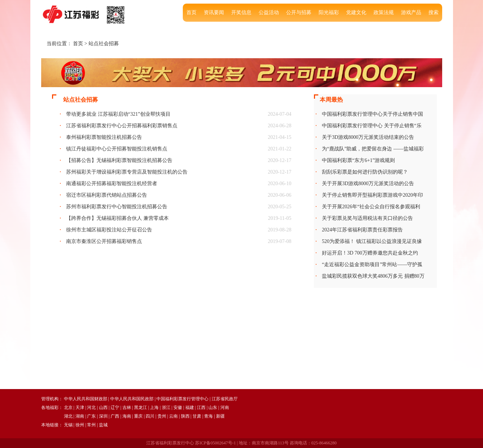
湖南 (80, 416)
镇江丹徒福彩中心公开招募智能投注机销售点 (117, 149)
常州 (91, 425)
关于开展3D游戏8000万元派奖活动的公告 (368, 184)
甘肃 (197, 416)
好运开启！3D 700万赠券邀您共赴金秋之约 (370, 253)
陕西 (185, 416)
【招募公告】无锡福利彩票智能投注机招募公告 (119, 160)
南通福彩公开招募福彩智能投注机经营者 (112, 184)
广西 (115, 416)
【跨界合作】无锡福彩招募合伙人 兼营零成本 (117, 218)
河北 (91, 408)
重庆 (138, 416)
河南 (225, 408)
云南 (173, 416)
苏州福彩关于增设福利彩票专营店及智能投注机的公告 (127, 172)
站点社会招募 (104, 44)
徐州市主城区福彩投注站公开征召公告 (109, 230)
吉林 (127, 408)
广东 (91, 416)
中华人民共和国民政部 (132, 399)
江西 (201, 408)
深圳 (103, 416)
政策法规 (384, 12)
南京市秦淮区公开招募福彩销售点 (104, 241)
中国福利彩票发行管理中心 (182, 399)
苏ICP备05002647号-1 (215, 443)
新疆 (220, 416)
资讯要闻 (214, 12)
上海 (154, 408)
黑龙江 (141, 408)
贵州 (162, 416)
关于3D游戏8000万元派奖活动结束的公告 (368, 137)
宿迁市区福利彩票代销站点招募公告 (107, 195)
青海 (208, 416)
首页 (191, 12)
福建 (190, 408)
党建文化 (356, 12)
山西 (103, 408)
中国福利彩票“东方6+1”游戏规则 (358, 160)
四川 (150, 416)
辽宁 (115, 408)
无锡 (68, 425)
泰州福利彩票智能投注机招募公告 (104, 137)
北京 (68, 408)
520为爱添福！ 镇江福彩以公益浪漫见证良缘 (372, 241)
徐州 (80, 425)
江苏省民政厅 (225, 399)
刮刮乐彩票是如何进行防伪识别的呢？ (365, 172)
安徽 (178, 408)
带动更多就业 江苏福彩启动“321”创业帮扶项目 (118, 114)
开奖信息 (241, 12)
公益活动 (269, 12)
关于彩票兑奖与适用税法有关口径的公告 (367, 218)
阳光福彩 (329, 12)
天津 (80, 408)
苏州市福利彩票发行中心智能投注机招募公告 (117, 207)
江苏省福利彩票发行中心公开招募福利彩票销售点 (122, 126)
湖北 (68, 416)
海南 (127, 416)
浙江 (166, 408)
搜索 (434, 12)
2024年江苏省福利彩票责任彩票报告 (362, 230)
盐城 (103, 425)
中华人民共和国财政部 (86, 399)
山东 (213, 408)
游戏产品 (411, 12)
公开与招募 (299, 12)
